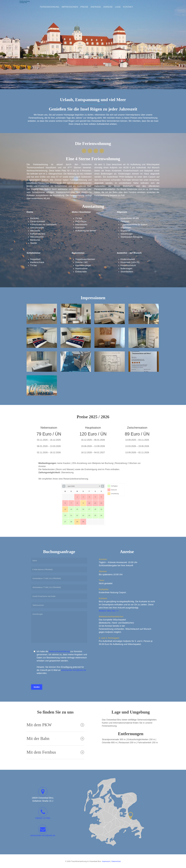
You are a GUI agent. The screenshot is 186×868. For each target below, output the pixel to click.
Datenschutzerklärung (59, 651)
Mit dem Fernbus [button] (55, 752)
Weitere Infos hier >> (109, 611)
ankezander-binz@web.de (73, 670)
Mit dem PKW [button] (55, 725)
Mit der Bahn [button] (55, 738)
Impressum (106, 861)
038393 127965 (43, 818)
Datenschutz (116, 861)
